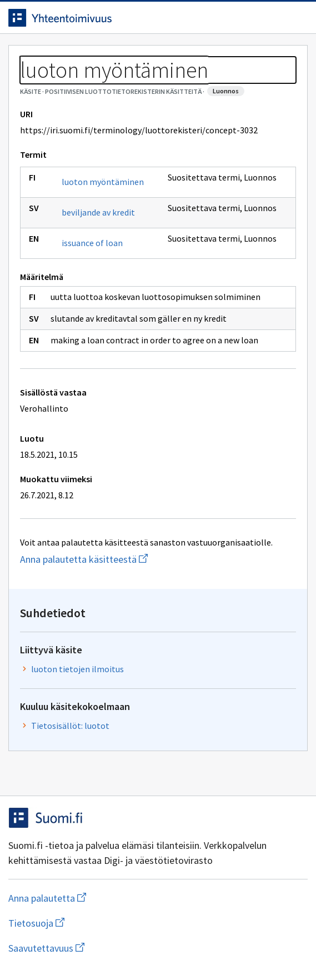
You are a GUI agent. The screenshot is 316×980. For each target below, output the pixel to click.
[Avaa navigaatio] (297, 18)
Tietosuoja (91, 923)
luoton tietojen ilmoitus (77, 669)
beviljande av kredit (98, 212)
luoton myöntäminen (103, 182)
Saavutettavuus (111, 948)
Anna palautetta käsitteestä (128, 559)
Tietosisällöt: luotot (70, 726)
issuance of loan (92, 243)
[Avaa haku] (274, 18)
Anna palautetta (91, 898)
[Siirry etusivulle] (136, 18)
